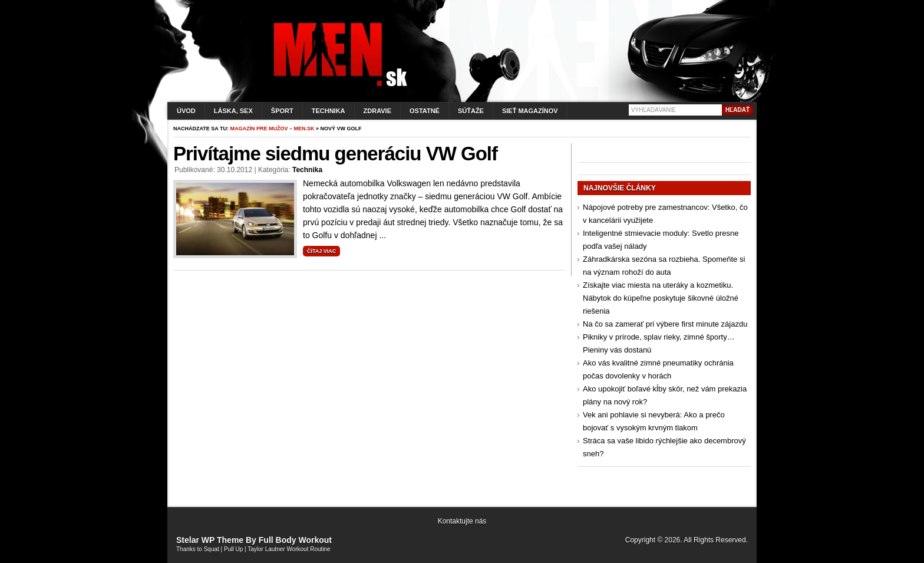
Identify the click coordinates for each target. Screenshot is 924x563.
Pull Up (233, 549)
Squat (212, 549)
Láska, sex (233, 111)
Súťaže (471, 111)
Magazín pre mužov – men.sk (273, 129)
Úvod (186, 111)
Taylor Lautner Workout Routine (289, 549)
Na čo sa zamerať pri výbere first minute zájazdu (665, 324)
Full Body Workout (295, 540)
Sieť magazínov (530, 111)
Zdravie (377, 111)
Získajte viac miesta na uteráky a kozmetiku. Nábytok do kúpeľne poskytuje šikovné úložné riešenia (661, 298)
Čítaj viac (321, 251)
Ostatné (425, 111)
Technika (329, 111)
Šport (282, 111)
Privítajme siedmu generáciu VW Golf (335, 154)
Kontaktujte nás (462, 521)
